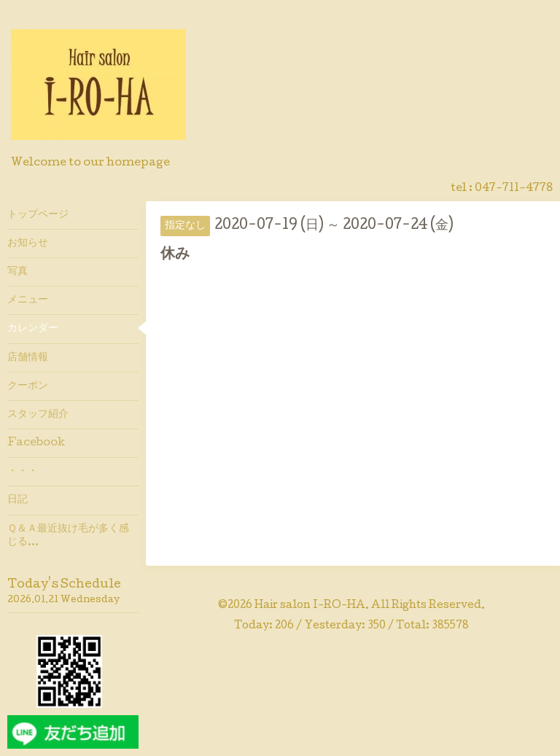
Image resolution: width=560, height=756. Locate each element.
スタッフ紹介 (38, 415)
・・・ (23, 472)
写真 (17, 272)
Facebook (36, 443)
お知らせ (28, 243)
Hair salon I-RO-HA (310, 606)
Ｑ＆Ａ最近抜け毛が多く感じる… (68, 536)
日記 (17, 500)
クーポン (28, 386)
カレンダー (33, 329)
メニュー (28, 300)
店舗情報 (28, 358)
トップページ (38, 215)
